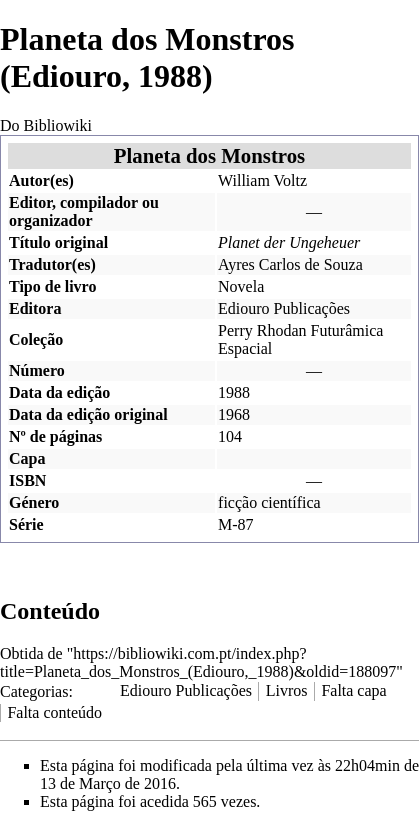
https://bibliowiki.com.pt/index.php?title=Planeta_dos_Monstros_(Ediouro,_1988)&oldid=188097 (198, 662)
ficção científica (269, 502)
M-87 (236, 524)
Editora (35, 308)
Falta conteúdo (54, 712)
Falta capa (353, 690)
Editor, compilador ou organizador (84, 211)
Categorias (34, 690)
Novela (241, 286)
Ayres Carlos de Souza (290, 264)
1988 (234, 392)
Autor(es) (41, 180)
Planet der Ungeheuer (289, 242)
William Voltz (262, 180)
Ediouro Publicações (284, 308)
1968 (234, 414)
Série (26, 524)
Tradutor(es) (52, 264)
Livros (287, 690)
